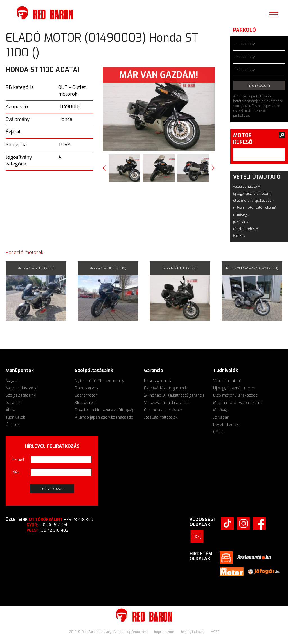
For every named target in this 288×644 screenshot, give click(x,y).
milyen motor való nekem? (255, 208)
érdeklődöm (259, 85)
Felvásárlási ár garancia (166, 388)
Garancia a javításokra (164, 410)
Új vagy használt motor (235, 388)
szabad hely (245, 44)
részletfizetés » (246, 229)
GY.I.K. (218, 432)
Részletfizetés (226, 425)
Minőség (221, 410)
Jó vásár (221, 417)
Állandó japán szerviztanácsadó (104, 417)
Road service (87, 388)
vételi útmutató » (247, 187)
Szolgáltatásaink (21, 395)
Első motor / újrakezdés (235, 395)
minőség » (241, 215)
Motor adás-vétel (22, 388)
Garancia (14, 403)
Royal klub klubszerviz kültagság (104, 410)
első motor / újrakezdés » (254, 201)
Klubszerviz (85, 403)
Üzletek (13, 425)
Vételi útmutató (227, 381)
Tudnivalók (15, 417)
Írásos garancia (158, 381)
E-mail (18, 460)
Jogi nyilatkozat (193, 632)
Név (16, 472)
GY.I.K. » (239, 236)
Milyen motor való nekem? (238, 403)
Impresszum (165, 632)
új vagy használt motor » (252, 194)
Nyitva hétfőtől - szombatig (99, 381)
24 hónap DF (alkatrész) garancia (174, 395)
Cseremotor (86, 395)
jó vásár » (241, 222)
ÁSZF (215, 632)
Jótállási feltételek (161, 417)
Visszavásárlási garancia (167, 403)
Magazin (13, 381)
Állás (10, 410)
